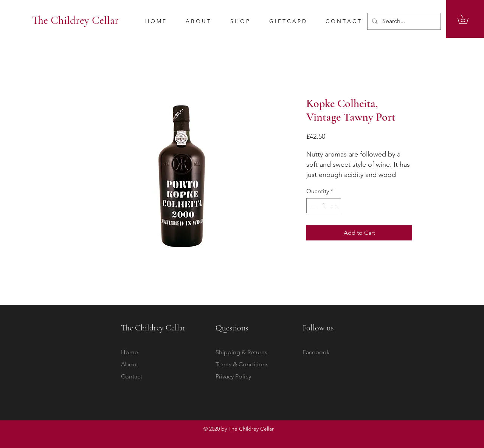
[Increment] (335, 206)
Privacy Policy (233, 376)
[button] (467, 19)
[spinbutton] (324, 206)
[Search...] (404, 21)
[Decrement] (313, 206)
